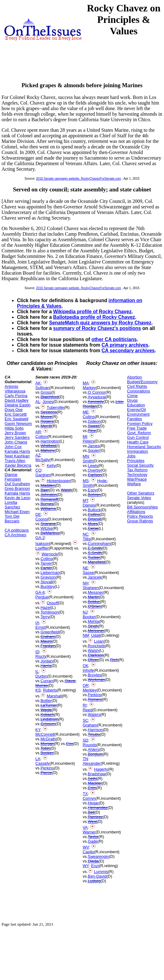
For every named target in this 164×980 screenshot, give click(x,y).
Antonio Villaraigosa (15, 389)
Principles (136, 461)
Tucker (94, 557)
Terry (45, 617)
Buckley (48, 586)
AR (38, 432)
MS (86, 481)
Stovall (46, 582)
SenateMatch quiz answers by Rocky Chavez (100, 323)
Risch (41, 656)
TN (85, 759)
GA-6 (40, 592)
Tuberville (55, 407)
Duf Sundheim (17, 484)
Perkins (47, 768)
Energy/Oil (136, 410)
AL (38, 402)
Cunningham (99, 543)
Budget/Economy (142, 382)
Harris (46, 666)
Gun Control (138, 437)
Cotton (41, 437)
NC (86, 534)
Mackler (95, 783)
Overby (94, 470)
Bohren (94, 495)
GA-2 (40, 538)
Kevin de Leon (17, 498)
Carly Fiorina (16, 396)
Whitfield (48, 446)
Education (136, 405)
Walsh (66, 490)
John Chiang (16, 442)
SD (86, 740)
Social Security (140, 465)
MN (86, 456)
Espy (92, 490)
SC (86, 720)
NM (86, 635)
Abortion (134, 377)
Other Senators (141, 493)
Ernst (40, 627)
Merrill (46, 426)
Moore (46, 417)
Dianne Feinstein (13, 477)
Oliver (93, 660)
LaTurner (48, 705)
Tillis (87, 539)
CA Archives (15, 535)
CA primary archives (125, 345)
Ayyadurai (97, 397)
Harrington (50, 441)
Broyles (94, 675)
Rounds (90, 745)
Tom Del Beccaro (12, 519)
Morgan (47, 744)
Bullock (94, 510)
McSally (43, 460)
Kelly (51, 466)
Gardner (43, 475)
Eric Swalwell (17, 419)
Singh (93, 626)
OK (86, 666)
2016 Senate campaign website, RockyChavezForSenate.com (79, 179)
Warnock (50, 554)
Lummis (101, 872)
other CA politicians (114, 339)
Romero (95, 699)
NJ (85, 612)
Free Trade (137, 428)
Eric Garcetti (16, 414)
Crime (132, 396)
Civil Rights (137, 386)
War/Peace (137, 479)
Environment (138, 414)
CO (39, 470)
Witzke (46, 528)
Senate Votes (139, 498)
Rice (92, 431)
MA (86, 383)
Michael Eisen (17, 512)
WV (86, 847)
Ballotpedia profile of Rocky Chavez (94, 317)
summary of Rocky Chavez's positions (97, 328)
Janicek (95, 577)
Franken (48, 646)
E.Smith (95, 548)
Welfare (134, 484)
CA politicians (17, 530)
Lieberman (50, 573)
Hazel (46, 608)
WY (86, 866)
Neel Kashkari (17, 456)
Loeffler (42, 548)
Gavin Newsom (18, 424)
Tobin (45, 748)
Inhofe (88, 670)
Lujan (99, 641)
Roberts (50, 690)
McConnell (45, 734)
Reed (88, 710)
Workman (96, 680)
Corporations (138, 391)
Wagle (46, 710)
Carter (46, 568)
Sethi (92, 779)
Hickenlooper (58, 481)
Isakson (42, 543)
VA (85, 827)
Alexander (92, 763)
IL (37, 672)
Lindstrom (49, 719)
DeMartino (50, 533)
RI (85, 705)
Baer (45, 490)
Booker (47, 753)
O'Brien (94, 606)
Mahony (48, 450)
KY (38, 730)
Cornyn (89, 798)
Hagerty (101, 769)
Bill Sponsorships (142, 507)
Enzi (95, 866)
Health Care (138, 442)
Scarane (48, 524)
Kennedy (96, 402)
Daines (89, 505)
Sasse (88, 573)
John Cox (13, 447)
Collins (46, 559)
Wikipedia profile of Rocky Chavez (92, 312)
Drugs (132, 400)
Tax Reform (137, 470)
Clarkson (96, 655)
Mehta (93, 621)
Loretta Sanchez (13, 505)
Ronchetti (96, 646)
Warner (89, 832)
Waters (94, 715)
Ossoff (52, 603)
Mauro (46, 641)
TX (85, 794)
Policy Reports (140, 516)
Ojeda (93, 861)
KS (38, 690)
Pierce (46, 773)
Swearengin (98, 856)
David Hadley (17, 400)
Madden (48, 485)
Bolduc (94, 602)
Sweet (93, 426)
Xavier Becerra (18, 465)
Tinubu (94, 734)
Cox (70, 744)
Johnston (49, 495)
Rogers (47, 421)
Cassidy (43, 763)
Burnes (47, 504)
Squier (94, 450)
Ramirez (95, 817)
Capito (89, 852)
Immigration (137, 451)
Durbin (41, 676)
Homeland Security (144, 447)
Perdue (42, 597)
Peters (89, 441)
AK (38, 383)
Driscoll (94, 519)
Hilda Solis (14, 428)
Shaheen (91, 588)
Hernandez (98, 808)
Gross (46, 392)
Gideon (94, 421)
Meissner (96, 631)
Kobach (47, 715)
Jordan (47, 661)
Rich (114, 660)
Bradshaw (97, 774)
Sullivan (43, 388)
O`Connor (97, 392)
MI (85, 437)
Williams (48, 509)
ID (38, 652)
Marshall (54, 696)
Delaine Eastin (18, 405)
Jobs (131, 456)
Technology (137, 475)
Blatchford (50, 397)
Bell (91, 812)
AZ (38, 455)
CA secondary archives (128, 351)
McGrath (48, 739)
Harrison (95, 730)
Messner (95, 592)
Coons (41, 519)
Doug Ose (14, 410)
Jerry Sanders (17, 437)
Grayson (48, 577)
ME (86, 412)
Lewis (93, 466)
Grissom (48, 724)
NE (86, 568)
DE (38, 514)
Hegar (93, 803)
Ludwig (94, 881)
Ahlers (93, 749)
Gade (93, 841)
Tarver (46, 563)
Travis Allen (15, 461)
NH (86, 583)
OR (86, 685)
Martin (93, 597)
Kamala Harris (17, 451)
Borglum (95, 754)
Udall (96, 635)
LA (38, 759)
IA (37, 623)
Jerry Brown (15, 433)
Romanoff (49, 499)
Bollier (46, 701)
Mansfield (96, 562)
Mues (93, 524)
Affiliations (136, 512)
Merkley (90, 690)
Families (134, 419)
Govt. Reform (139, 433)
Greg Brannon (17, 488)
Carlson (95, 475)
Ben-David (97, 876)
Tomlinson (50, 612)
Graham (48, 637)
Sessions (49, 412)
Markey (89, 388)
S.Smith (95, 553)
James (94, 446)
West (92, 822)
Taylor (93, 837)
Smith (88, 461)
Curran (47, 681)
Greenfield (50, 632)
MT (85, 501)
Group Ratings (140, 521)
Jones (48, 402)
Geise (93, 528)
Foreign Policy (140, 424)
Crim (92, 788)
